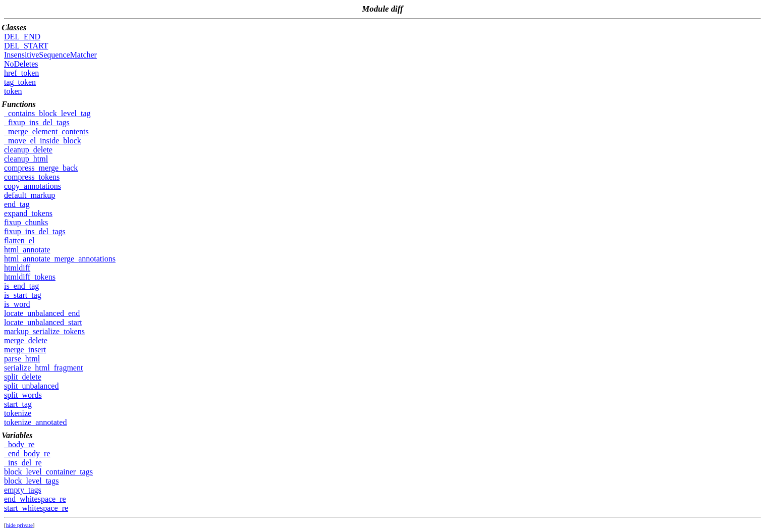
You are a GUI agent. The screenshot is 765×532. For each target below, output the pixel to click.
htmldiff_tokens (30, 277)
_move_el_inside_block (43, 141)
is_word (17, 304)
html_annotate (27, 250)
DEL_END (22, 37)
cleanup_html (26, 159)
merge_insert (25, 350)
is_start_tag (23, 295)
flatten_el (19, 241)
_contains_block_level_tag (47, 113)
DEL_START (26, 46)
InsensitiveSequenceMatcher (50, 55)
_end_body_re (27, 454)
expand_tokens (28, 213)
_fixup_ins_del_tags (37, 122)
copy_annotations (33, 186)
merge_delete (26, 340)
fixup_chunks (26, 222)
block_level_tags (31, 481)
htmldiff (17, 268)
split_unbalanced (31, 386)
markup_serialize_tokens (44, 331)
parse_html (22, 359)
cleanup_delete (28, 150)
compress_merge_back (41, 168)
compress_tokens (32, 177)
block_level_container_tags (48, 472)
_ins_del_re (23, 463)
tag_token (20, 82)
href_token (21, 73)
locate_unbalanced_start (43, 322)
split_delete (23, 377)
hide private (19, 525)
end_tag (17, 204)
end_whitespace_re (35, 499)
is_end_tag (21, 286)
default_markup (30, 195)
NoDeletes (21, 64)
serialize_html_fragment (43, 368)
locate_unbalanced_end (42, 313)
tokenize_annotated (35, 422)
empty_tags (23, 490)
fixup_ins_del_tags (35, 231)
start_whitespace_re (36, 508)
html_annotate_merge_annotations (60, 259)
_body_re (19, 444)
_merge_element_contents (46, 131)
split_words (23, 395)
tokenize (18, 413)
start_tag (18, 404)
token (13, 91)
